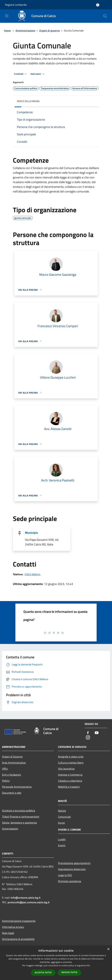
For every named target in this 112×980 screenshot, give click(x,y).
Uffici (5, 769)
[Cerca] (105, 16)
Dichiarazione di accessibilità (18, 939)
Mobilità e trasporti (69, 787)
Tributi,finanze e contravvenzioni (21, 816)
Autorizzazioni (10, 829)
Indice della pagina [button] (28, 101)
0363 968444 (33, 574)
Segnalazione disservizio (72, 869)
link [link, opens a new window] (88, 966)
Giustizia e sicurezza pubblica (19, 810)
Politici (6, 781)
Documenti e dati (12, 793)
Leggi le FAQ (65, 875)
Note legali (8, 933)
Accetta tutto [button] (43, 973)
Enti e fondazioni (12, 775)
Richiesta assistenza (70, 881)
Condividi (21, 74)
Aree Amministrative (14, 763)
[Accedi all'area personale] (98, 5)
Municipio (31, 533)
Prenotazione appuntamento (74, 863)
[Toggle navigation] (7, 16)
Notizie (62, 811)
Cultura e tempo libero (71, 763)
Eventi (62, 845)
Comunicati (64, 817)
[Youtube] (97, 733)
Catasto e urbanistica (70, 781)
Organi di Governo (12, 757)
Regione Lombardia (16, 5)
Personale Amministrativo (17, 787)
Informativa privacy (13, 927)
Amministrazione (25, 30)
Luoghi (62, 839)
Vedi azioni (38, 74)
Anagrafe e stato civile (71, 757)
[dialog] (56, 963)
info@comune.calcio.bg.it (26, 898)
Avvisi (61, 823)
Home (7, 30)
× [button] (108, 949)
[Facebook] (88, 733)
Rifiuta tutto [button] (69, 972)
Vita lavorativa (66, 769)
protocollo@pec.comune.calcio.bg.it (29, 902)
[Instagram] (88, 738)
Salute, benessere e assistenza (19, 823)
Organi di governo (49, 30)
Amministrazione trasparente (19, 921)
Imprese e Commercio (70, 775)
